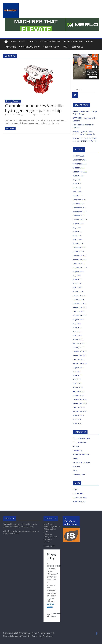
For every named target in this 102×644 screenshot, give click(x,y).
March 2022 (78, 339)
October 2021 (79, 359)
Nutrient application (30, 47)
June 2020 (77, 423)
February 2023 (79, 296)
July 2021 (77, 371)
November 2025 (80, 164)
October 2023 (79, 264)
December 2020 (80, 399)
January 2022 (79, 347)
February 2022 (79, 343)
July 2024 (77, 228)
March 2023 (78, 292)
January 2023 (79, 300)
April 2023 (77, 288)
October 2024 (79, 216)
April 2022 (77, 335)
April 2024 (77, 240)
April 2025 (77, 192)
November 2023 (80, 260)
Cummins (39, 115)
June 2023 (77, 280)
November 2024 (80, 212)
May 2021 (77, 379)
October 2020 (79, 407)
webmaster (28, 115)
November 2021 (80, 355)
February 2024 (79, 248)
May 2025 (77, 188)
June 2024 (77, 232)
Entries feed (78, 493)
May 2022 (77, 331)
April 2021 (77, 383)
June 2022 (77, 327)
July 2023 (77, 276)
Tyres (66, 47)
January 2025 (79, 204)
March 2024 (78, 244)
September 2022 (80, 315)
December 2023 (80, 256)
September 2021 (80, 363)
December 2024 (80, 208)
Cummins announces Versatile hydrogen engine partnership (34, 108)
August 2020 (78, 415)
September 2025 (80, 172)
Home (13, 41)
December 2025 (80, 160)
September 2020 (80, 411)
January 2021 (79, 395)
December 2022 (80, 304)
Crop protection (52, 47)
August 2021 (78, 367)
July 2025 (77, 180)
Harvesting (10, 47)
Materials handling (50, 41)
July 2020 (77, 419)
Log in (75, 489)
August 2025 (78, 176)
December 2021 (80, 351)
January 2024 (79, 252)
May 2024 (77, 236)
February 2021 (79, 391)
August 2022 (78, 319)
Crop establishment (73, 41)
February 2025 (79, 200)
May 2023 (77, 284)
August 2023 (78, 272)
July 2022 (77, 323)
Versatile (47, 115)
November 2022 (80, 308)
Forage (89, 41)
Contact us (77, 47)
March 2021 (78, 387)
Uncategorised (79, 474)
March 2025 (78, 196)
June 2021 (77, 375)
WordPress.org (79, 501)
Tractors (32, 41)
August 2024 (78, 224)
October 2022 (79, 312)
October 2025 (79, 168)
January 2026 (79, 156)
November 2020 (80, 403)
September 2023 (80, 268)
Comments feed (80, 497)
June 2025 (77, 184)
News (22, 41)
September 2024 (80, 220)
